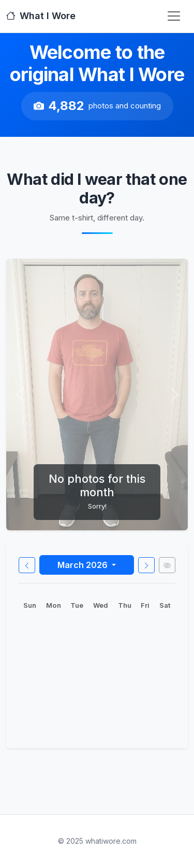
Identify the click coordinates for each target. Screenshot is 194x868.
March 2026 (84, 565)
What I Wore (41, 16)
